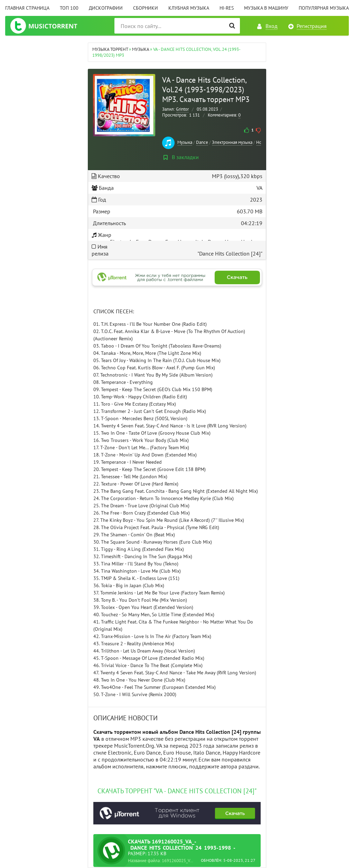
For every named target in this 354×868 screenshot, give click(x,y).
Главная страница (27, 8)
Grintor (182, 109)
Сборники (146, 8)
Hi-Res (227, 8)
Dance (202, 142)
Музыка (185, 142)
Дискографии (106, 8)
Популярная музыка (324, 8)
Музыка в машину (266, 8)
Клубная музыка (189, 8)
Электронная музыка (232, 142)
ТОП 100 (69, 8)
